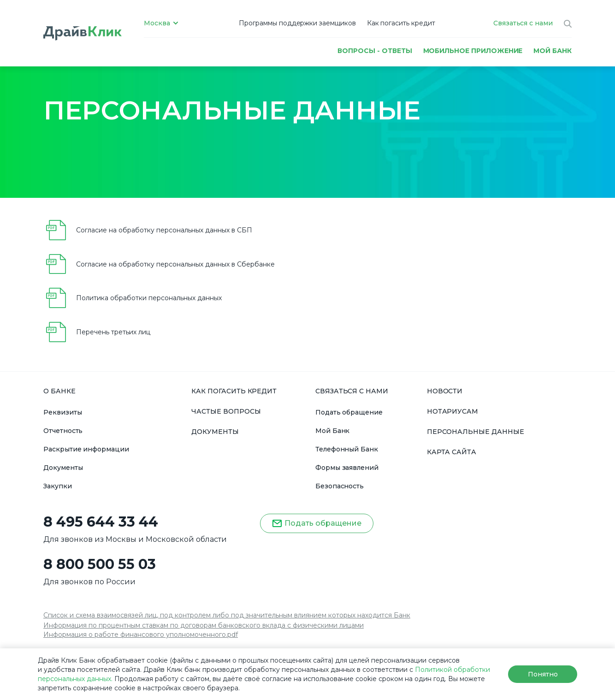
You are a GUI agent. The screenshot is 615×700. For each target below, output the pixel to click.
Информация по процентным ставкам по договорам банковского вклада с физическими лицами (204, 625)
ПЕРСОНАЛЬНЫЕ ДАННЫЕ (476, 432)
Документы (63, 468)
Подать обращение (349, 412)
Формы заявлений (347, 468)
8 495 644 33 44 (101, 522)
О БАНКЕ (59, 391)
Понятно (543, 674)
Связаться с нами (523, 23)
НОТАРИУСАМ (452, 411)
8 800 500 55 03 (100, 564)
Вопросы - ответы (375, 50)
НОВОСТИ (445, 391)
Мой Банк (333, 431)
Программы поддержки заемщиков (298, 23)
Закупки (58, 486)
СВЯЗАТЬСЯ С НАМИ (352, 391)
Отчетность (63, 431)
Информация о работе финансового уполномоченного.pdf (141, 635)
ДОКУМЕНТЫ (215, 432)
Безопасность (340, 486)
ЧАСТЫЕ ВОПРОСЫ (226, 411)
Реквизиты (63, 412)
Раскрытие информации (86, 449)
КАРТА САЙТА (452, 452)
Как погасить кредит (401, 23)
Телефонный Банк (347, 449)
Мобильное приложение (473, 50)
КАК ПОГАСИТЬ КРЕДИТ (234, 391)
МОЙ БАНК (553, 50)
